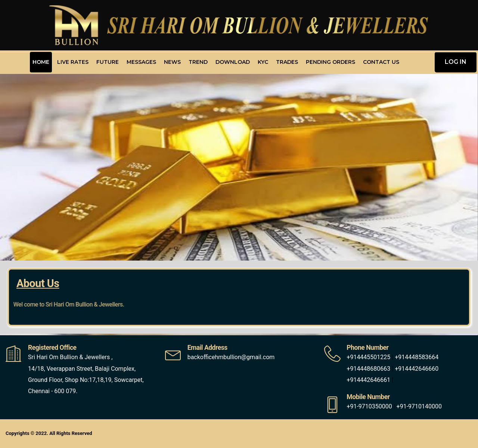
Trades (287, 62)
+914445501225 (368, 357)
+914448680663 (368, 369)
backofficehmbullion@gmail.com (231, 357)
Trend (198, 62)
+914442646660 (417, 369)
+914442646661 (368, 380)
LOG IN (456, 62)
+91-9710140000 (419, 406)
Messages (141, 62)
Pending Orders (330, 62)
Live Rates (73, 62)
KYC (263, 62)
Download (233, 62)
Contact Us (381, 62)
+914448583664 (417, 357)
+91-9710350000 (369, 406)
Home (41, 62)
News (172, 62)
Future (108, 62)
